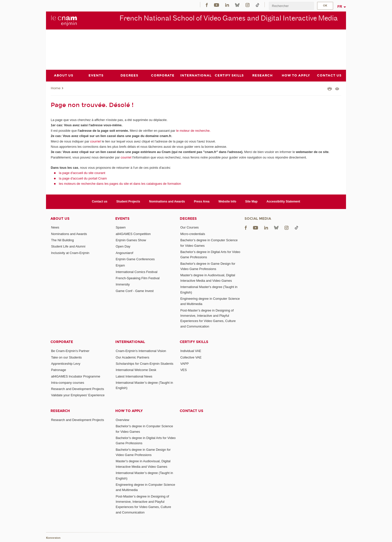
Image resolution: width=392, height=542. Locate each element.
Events (122, 218)
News (55, 227)
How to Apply (129, 411)
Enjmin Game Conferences (135, 259)
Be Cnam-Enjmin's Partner (70, 351)
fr (340, 6)
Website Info (227, 201)
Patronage (58, 370)
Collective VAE (191, 357)
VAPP (184, 363)
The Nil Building (62, 240)
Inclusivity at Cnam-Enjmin (70, 253)
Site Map (251, 201)
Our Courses (189, 227)
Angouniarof (124, 253)
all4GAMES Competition (133, 234)
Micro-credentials (193, 234)
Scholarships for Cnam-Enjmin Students (145, 363)
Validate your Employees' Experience (78, 395)
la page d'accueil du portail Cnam (83, 178)
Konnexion (53, 538)
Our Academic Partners (132, 357)
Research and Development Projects (77, 389)
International (130, 342)
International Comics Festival (137, 272)
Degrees (188, 218)
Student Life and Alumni (68, 246)
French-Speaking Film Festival (138, 278)
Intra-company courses (67, 382)
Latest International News (134, 376)
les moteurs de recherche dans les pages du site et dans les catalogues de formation (120, 184)
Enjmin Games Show (131, 240)
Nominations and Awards (167, 201)
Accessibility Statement (283, 201)
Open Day (123, 246)
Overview (122, 420)
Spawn (121, 227)
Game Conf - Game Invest (135, 291)
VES (183, 370)
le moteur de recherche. (193, 130)
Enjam (120, 265)
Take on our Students (66, 357)
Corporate (62, 342)
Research (60, 411)
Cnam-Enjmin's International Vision (141, 351)
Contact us (99, 201)
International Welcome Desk (136, 370)
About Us (60, 218)
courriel (96, 141)
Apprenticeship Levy (66, 363)
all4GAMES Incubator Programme (76, 376)
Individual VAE (191, 351)
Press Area (202, 201)
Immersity (123, 284)
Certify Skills (194, 342)
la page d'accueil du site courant (82, 173)
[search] (291, 6)
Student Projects (128, 201)
